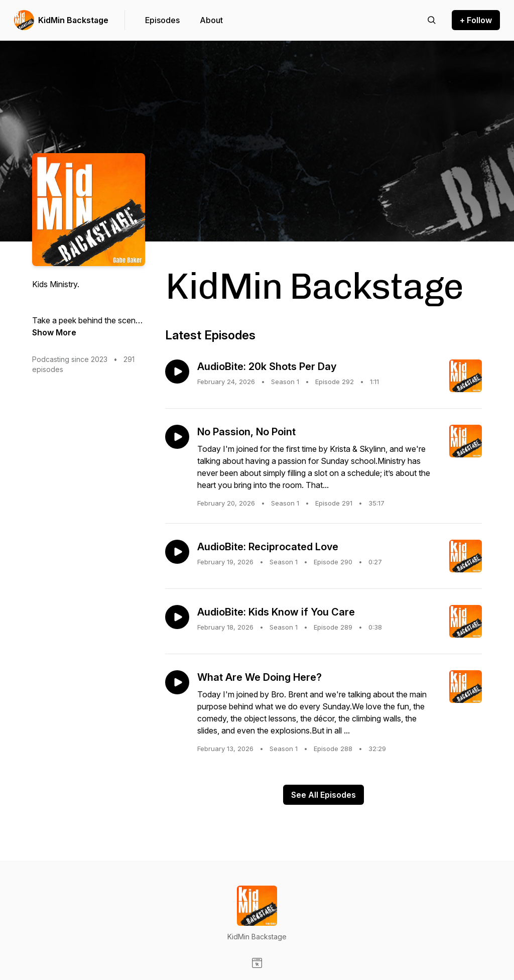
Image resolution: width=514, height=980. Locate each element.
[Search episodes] (432, 20)
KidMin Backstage (73, 20)
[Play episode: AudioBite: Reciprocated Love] (177, 552)
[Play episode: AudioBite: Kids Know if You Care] (177, 617)
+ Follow (476, 20)
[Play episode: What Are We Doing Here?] (177, 682)
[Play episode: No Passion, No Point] (177, 437)
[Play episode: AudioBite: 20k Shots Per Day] (177, 372)
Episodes (162, 20)
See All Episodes (324, 795)
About (211, 20)
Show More (54, 332)
